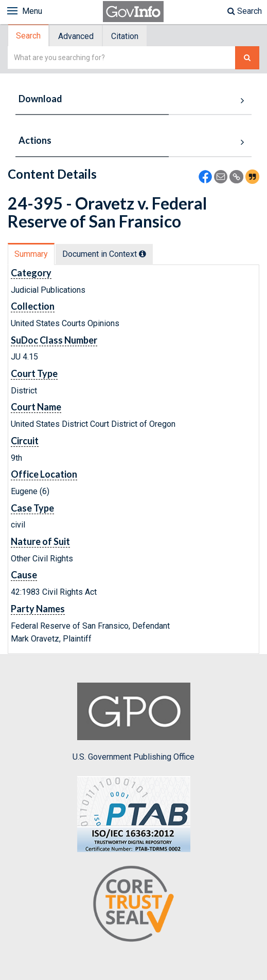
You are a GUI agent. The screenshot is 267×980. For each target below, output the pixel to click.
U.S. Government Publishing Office (133, 722)
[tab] (29, 36)
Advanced (76, 36)
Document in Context (104, 254)
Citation (125, 36)
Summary (31, 254)
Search (245, 11)
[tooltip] (143, 254)
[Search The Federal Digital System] (247, 58)
